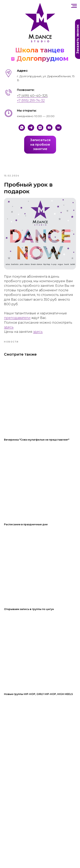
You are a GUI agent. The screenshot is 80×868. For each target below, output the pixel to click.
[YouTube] (49, 128)
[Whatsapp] (22, 128)
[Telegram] (31, 128)
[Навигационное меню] (74, 6)
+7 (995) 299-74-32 (31, 101)
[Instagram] (40, 128)
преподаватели (17, 318)
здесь (9, 327)
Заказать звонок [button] (78, 39)
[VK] (58, 128)
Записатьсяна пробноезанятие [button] (40, 144)
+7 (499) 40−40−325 (32, 96)
